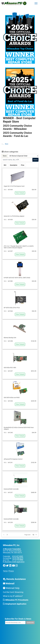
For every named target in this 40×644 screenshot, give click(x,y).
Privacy (11, 571)
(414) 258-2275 (18, 558)
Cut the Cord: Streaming (13, 592)
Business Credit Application (14, 562)
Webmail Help (11, 588)
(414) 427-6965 (17, 556)
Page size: (28, 535)
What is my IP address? (13, 596)
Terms (5, 571)
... (3, 144)
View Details (20, 193)
